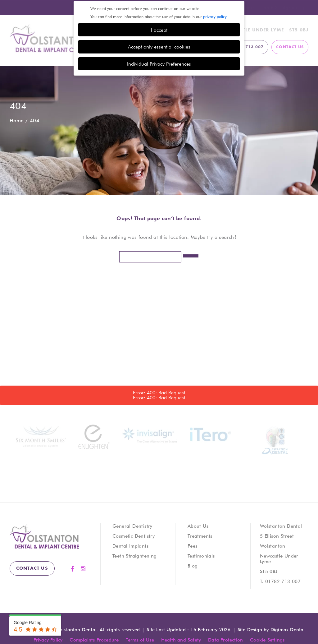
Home (17, 120)
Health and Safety (181, 640)
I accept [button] (159, 29)
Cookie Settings (267, 640)
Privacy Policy (48, 640)
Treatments (169, 82)
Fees (199, 82)
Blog (263, 82)
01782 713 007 (283, 581)
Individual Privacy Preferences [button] (159, 63)
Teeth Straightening (284, 7)
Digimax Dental (288, 629)
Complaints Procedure (94, 640)
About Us (132, 82)
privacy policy (215, 16)
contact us (290, 47)
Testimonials (231, 82)
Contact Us (293, 82)
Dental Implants (130, 546)
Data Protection (225, 640)
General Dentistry (132, 526)
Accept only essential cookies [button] (159, 46)
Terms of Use (140, 640)
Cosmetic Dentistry (134, 536)
